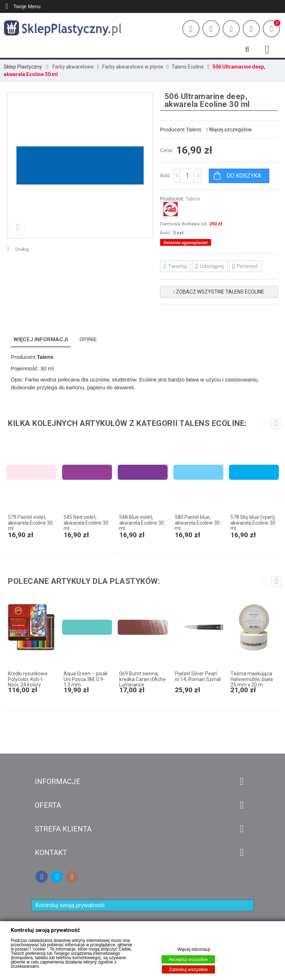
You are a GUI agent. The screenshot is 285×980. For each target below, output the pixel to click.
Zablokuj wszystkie (188, 969)
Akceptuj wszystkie (188, 959)
